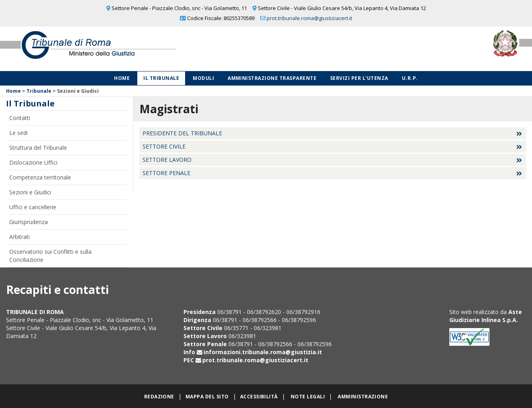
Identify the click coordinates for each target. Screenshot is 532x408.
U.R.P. (410, 78)
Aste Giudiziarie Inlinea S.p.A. (486, 316)
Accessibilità (259, 397)
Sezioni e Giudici (30, 192)
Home (122, 78)
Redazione (159, 397)
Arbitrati (19, 237)
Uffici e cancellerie (33, 207)
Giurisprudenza (29, 222)
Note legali (308, 397)
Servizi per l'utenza (359, 78)
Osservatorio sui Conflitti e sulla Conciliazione (50, 256)
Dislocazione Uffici (33, 162)
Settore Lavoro (167, 160)
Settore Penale (166, 173)
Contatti (20, 118)
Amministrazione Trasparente (272, 78)
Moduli (203, 78)
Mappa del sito (207, 397)
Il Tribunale (161, 78)
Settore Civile (164, 146)
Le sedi (18, 133)
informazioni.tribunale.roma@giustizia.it (263, 352)
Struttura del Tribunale (38, 148)
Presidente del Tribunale (182, 133)
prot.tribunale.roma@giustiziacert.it (309, 18)
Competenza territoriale (40, 177)
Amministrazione (363, 397)
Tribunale (39, 91)
